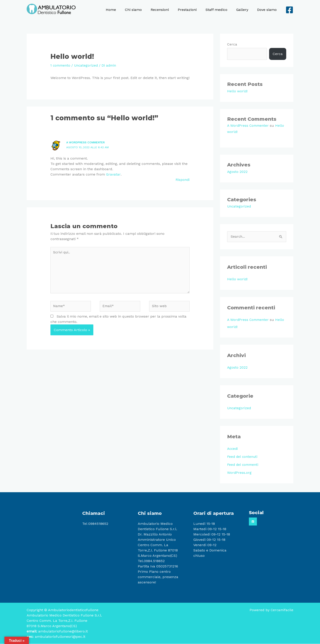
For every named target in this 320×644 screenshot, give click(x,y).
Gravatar (113, 174)
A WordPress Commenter (87, 142)
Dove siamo (268, 10)
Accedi (233, 449)
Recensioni (168, 10)
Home (122, 10)
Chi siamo (143, 10)
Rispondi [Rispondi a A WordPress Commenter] (182, 180)
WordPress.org (239, 473)
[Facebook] (289, 10)
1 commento (61, 65)
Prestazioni (193, 10)
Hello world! (237, 91)
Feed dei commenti (244, 465)
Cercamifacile (281, 610)
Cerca (232, 44)
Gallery (245, 10)
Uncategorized (88, 65)
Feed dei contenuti (243, 457)
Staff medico (221, 10)
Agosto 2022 (238, 172)
